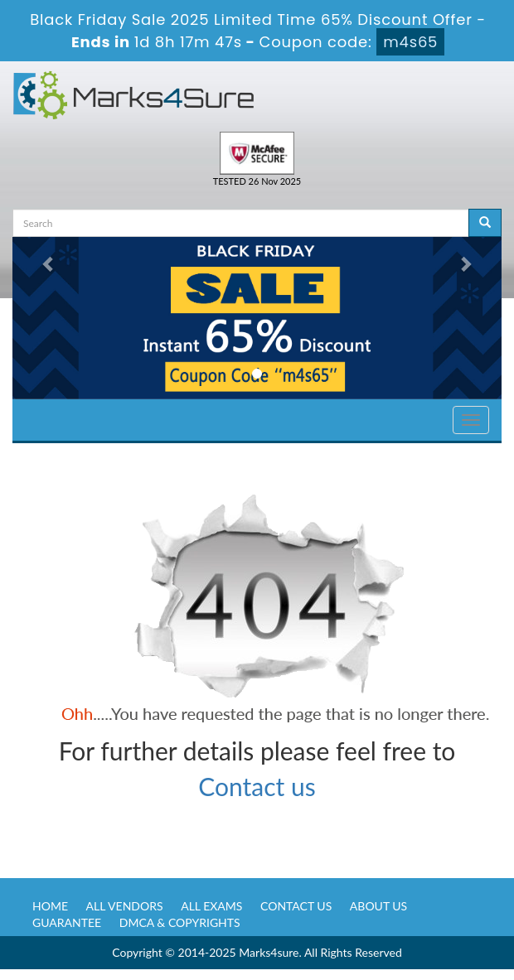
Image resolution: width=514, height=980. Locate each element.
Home (50, 906)
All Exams (211, 906)
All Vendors (125, 906)
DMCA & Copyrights (180, 922)
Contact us (257, 786)
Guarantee (67, 922)
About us (378, 906)
